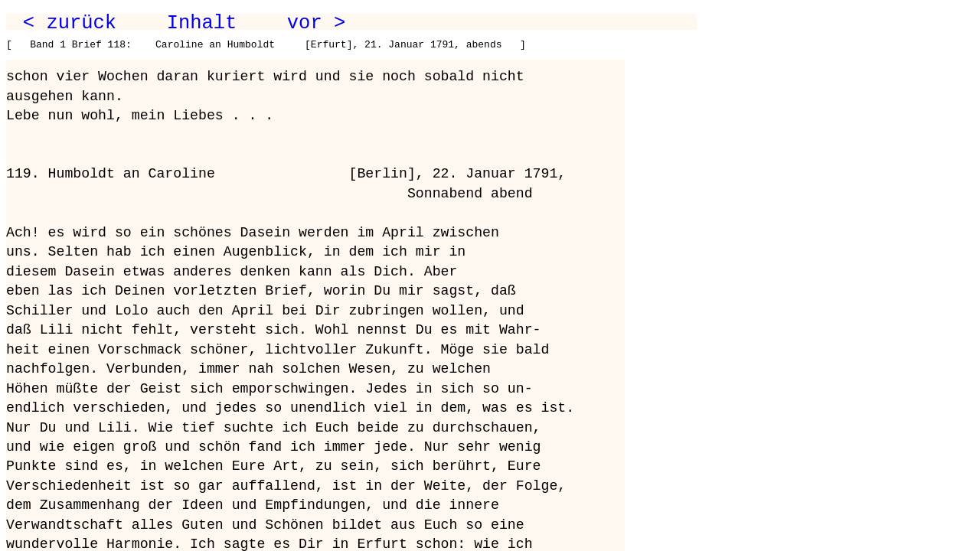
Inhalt (202, 23)
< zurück (70, 23)
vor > (316, 23)
